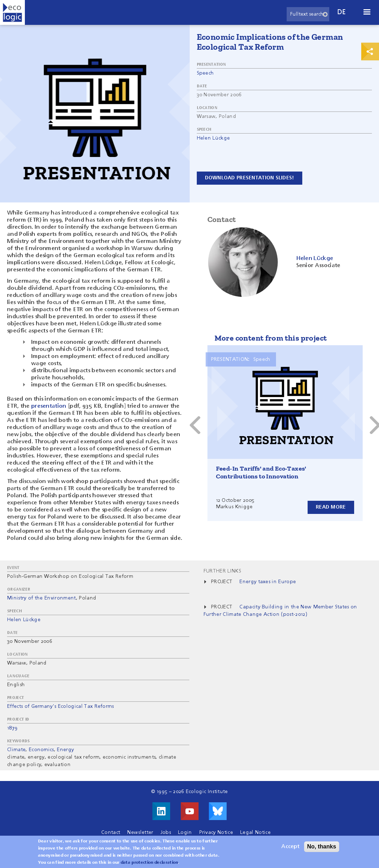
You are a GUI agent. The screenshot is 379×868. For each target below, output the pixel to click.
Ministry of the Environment (42, 598)
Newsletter (140, 832)
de (342, 12)
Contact (111, 832)
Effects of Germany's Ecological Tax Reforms (61, 706)
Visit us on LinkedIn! (161, 811)
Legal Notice (255, 832)
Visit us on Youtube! (190, 811)
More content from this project (271, 338)
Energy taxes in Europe (268, 582)
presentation (49, 406)
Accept (290, 848)
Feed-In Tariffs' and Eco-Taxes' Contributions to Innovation (261, 472)
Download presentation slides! (250, 178)
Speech (205, 73)
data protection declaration (150, 864)
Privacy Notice (216, 832)
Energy (65, 750)
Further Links (222, 571)
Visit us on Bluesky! (218, 811)
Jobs (166, 832)
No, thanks (322, 848)
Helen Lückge (213, 138)
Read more (331, 507)
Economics (41, 750)
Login (185, 832)
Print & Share (370, 51)
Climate (16, 750)
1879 (12, 728)
